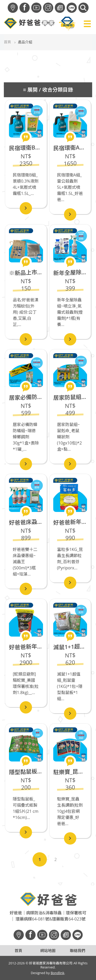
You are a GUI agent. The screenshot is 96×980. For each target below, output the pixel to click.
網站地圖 (48, 951)
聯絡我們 (78, 951)
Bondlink (58, 973)
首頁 (7, 42)
